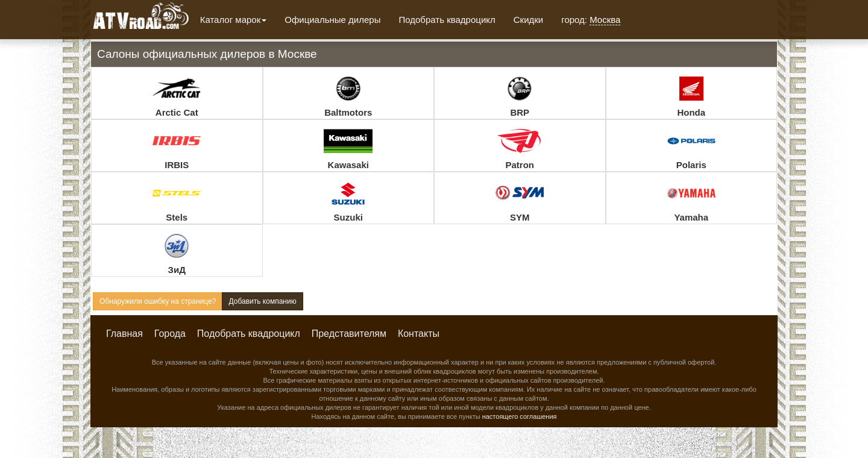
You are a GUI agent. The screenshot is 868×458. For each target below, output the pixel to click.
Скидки (528, 20)
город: (591, 20)
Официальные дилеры (332, 20)
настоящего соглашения (520, 416)
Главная (124, 334)
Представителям (349, 334)
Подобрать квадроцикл (447, 20)
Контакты (419, 334)
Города (170, 334)
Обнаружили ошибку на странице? (158, 301)
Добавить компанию (262, 301)
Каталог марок (234, 20)
